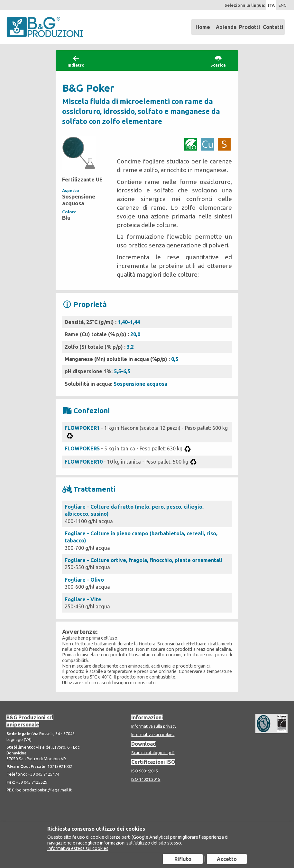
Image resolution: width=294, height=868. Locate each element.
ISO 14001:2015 (146, 779)
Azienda (226, 27)
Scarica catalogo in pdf (153, 753)
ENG (283, 5)
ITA (271, 5)
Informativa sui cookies (153, 734)
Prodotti (250, 27)
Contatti (273, 27)
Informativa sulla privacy (154, 726)
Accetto (227, 859)
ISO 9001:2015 (145, 771)
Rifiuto (183, 859)
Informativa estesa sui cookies (78, 848)
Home (203, 27)
